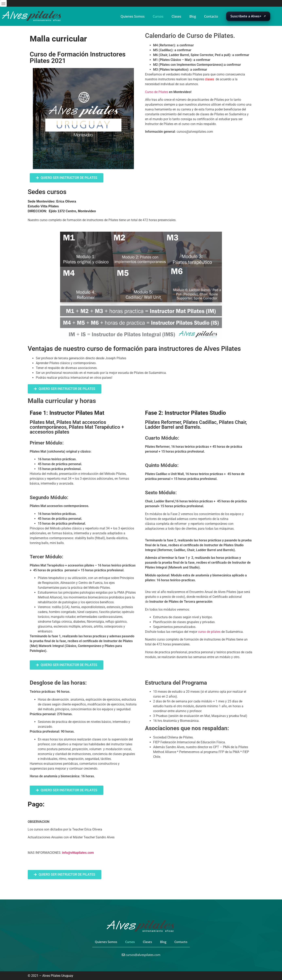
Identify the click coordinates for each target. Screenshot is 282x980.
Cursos (158, 16)
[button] (3, 3)
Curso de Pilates (157, 92)
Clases (176, 16)
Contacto (211, 16)
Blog (193, 16)
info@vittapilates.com (78, 853)
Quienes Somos (133, 16)
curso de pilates (209, 632)
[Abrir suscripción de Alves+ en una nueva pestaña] (248, 16)
